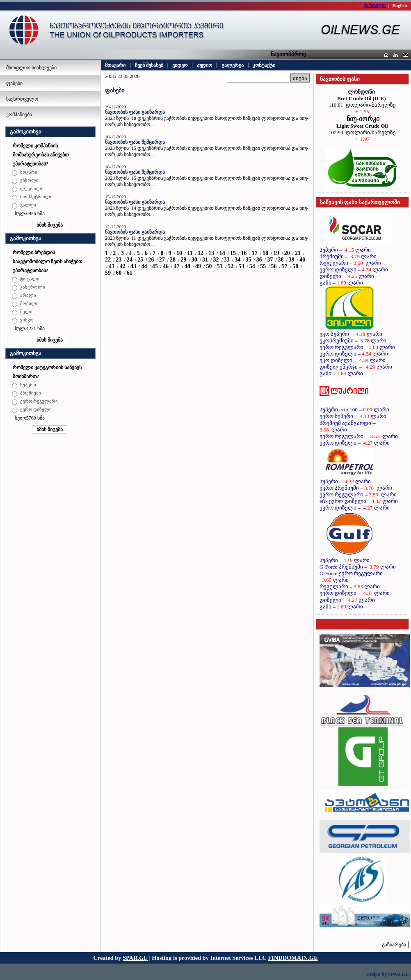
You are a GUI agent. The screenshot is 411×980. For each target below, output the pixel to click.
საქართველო (22, 99)
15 (233, 253)
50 (209, 266)
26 (151, 260)
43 (133, 266)
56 (274, 266)
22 (108, 260)
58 (295, 266)
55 (263, 266)
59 (108, 273)
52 (231, 266)
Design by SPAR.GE (388, 974)
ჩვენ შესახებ (149, 65)
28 (173, 260)
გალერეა (233, 65)
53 (241, 266)
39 (292, 260)
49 (198, 266)
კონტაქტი (264, 65)
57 (285, 266)
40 (302, 260)
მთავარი (115, 65)
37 (270, 260)
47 (176, 266)
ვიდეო (180, 65)
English (400, 5)
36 (259, 260)
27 (162, 260)
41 (112, 266)
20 (287, 253)
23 (119, 260)
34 (237, 260)
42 (123, 266)
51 (220, 266)
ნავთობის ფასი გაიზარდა (135, 112)
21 (298, 253)
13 (211, 253)
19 (276, 253)
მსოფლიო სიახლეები (31, 68)
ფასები (14, 83)
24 (130, 260)
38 (281, 260)
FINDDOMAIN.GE (293, 958)
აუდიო (204, 65)
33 (227, 260)
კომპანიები (19, 115)
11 (190, 253)
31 (205, 260)
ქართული (374, 5)
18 (265, 253)
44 (144, 266)
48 (187, 266)
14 (222, 253)
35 (248, 260)
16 (244, 253)
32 (216, 260)
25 (140, 260)
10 (179, 253)
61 (130, 273)
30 (194, 260)
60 (119, 273)
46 (166, 266)
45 (155, 266)
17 (255, 253)
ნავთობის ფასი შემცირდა (135, 142)
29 (183, 260)
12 (201, 253)
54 (252, 266)
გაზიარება (394, 945)
